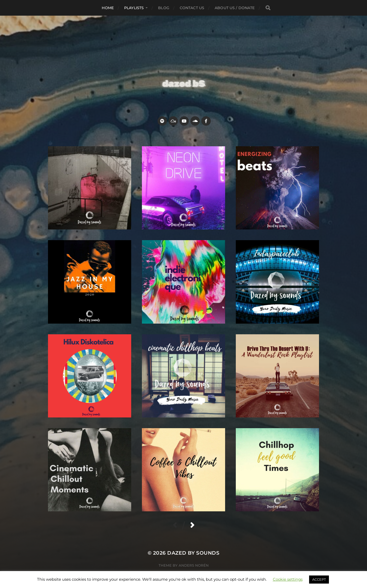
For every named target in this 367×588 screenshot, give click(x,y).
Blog (164, 8)
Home (108, 8)
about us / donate (235, 8)
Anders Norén (194, 565)
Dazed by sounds (193, 553)
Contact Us (192, 8)
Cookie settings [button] (288, 579)
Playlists (134, 8)
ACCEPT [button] (319, 579)
